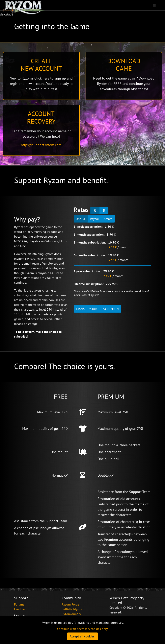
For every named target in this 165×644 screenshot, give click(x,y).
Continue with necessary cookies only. (83, 629)
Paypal (94, 219)
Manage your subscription (97, 309)
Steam (108, 219)
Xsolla (81, 219)
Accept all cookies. (82, 636)
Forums (19, 604)
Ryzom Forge (70, 604)
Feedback (21, 609)
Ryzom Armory (71, 614)
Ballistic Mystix (72, 609)
